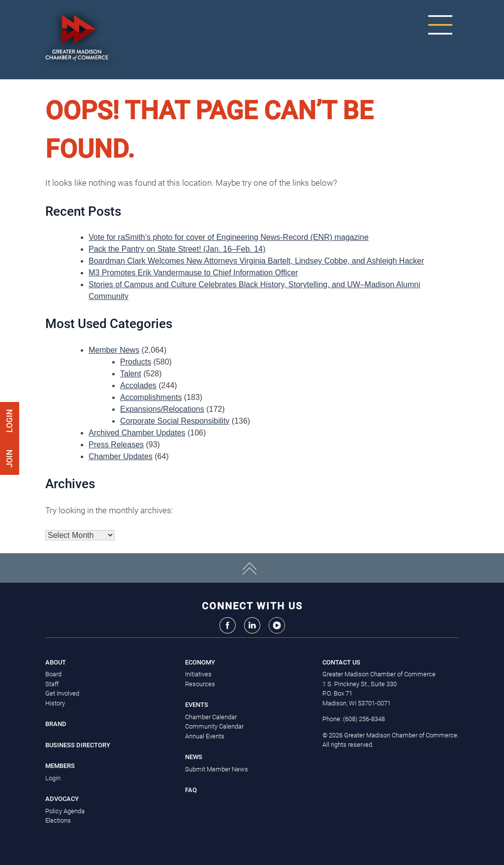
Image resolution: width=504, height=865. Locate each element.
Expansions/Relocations (162, 409)
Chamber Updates (121, 456)
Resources (200, 684)
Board (53, 674)
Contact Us (341, 662)
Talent (131, 374)
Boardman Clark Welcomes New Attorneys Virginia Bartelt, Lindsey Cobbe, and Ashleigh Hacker (256, 261)
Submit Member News (217, 769)
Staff (52, 684)
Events (197, 705)
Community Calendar (214, 726)
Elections (58, 820)
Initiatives (198, 674)
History (55, 703)
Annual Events (205, 736)
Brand (56, 724)
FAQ (191, 790)
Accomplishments (151, 397)
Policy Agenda (65, 811)
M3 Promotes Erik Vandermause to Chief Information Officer (193, 273)
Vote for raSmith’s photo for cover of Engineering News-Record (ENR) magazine (229, 237)
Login (10, 421)
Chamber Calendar (211, 717)
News (194, 757)
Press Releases (116, 445)
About (56, 662)
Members (60, 766)
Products (136, 362)
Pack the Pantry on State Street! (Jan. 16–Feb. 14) (177, 249)
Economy (200, 662)
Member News (114, 350)
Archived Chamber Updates (137, 433)
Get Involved (62, 693)
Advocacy (62, 799)
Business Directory (78, 745)
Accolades (138, 385)
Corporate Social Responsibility (175, 421)
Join (10, 458)
